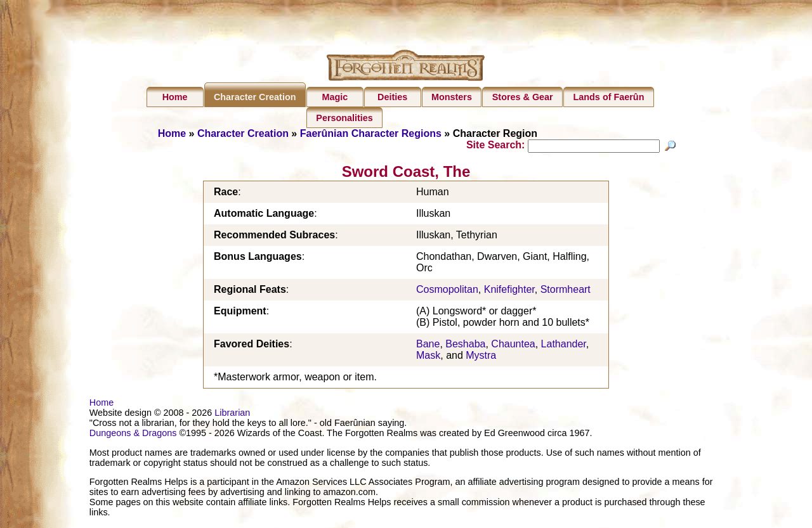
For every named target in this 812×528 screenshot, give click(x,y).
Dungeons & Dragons (133, 435)
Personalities (344, 118)
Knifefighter (509, 291)
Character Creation (255, 97)
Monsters (452, 97)
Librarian (232, 415)
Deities (392, 97)
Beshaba (465, 346)
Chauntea (513, 346)
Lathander (564, 346)
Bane (428, 346)
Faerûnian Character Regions (371, 133)
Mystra (481, 357)
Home (175, 97)
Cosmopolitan (447, 291)
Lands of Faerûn (609, 97)
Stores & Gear (523, 97)
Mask (428, 357)
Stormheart (566, 291)
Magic (335, 97)
